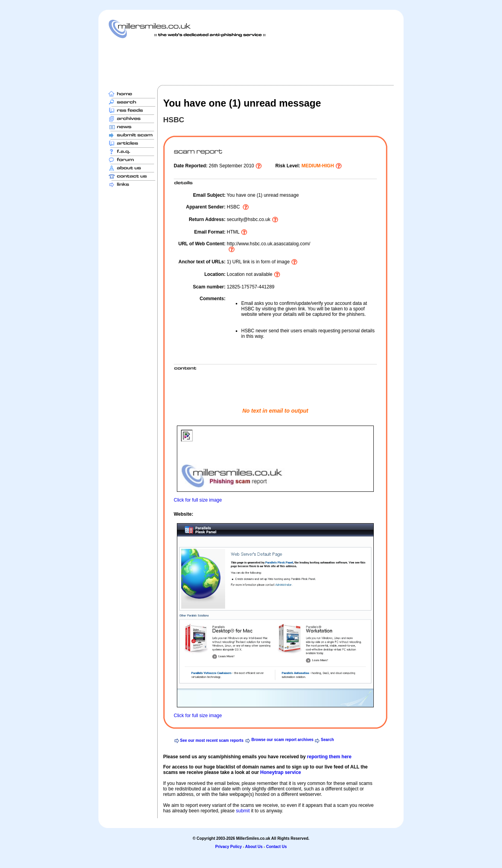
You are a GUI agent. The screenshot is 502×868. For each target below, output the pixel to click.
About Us (254, 847)
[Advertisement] (251, 62)
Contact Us (276, 847)
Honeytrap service (280, 772)
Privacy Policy (229, 847)
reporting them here (329, 757)
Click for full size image (198, 500)
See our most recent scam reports (212, 740)
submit (243, 811)
